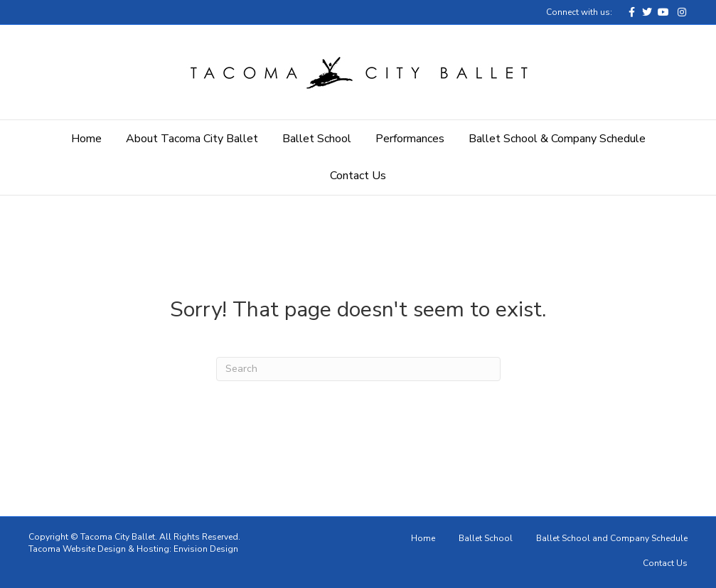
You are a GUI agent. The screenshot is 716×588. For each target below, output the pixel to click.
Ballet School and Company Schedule (612, 538)
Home (86, 139)
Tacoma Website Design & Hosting (99, 549)
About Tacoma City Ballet (192, 139)
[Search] (358, 369)
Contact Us (358, 176)
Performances (410, 139)
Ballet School (317, 139)
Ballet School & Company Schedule (557, 139)
